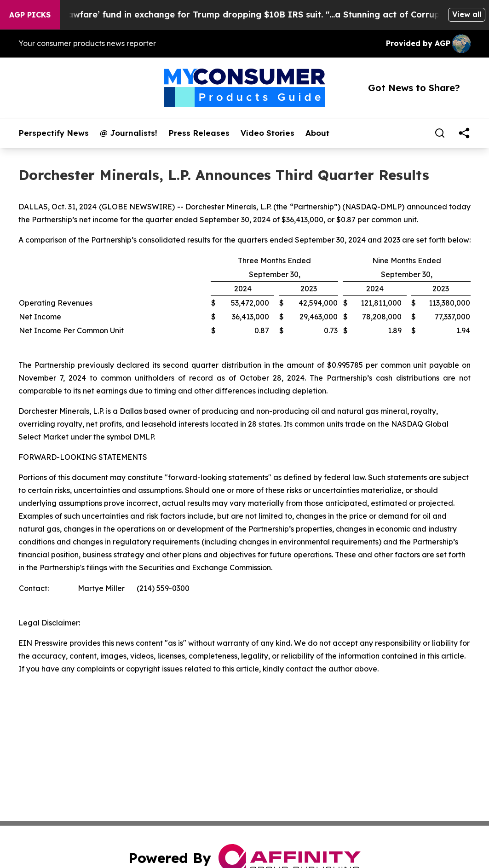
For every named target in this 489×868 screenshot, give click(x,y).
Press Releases (199, 133)
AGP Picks (30, 15)
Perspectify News (54, 133)
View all (467, 14)
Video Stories (268, 133)
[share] (464, 133)
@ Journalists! (129, 133)
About (317, 133)
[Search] (440, 133)
